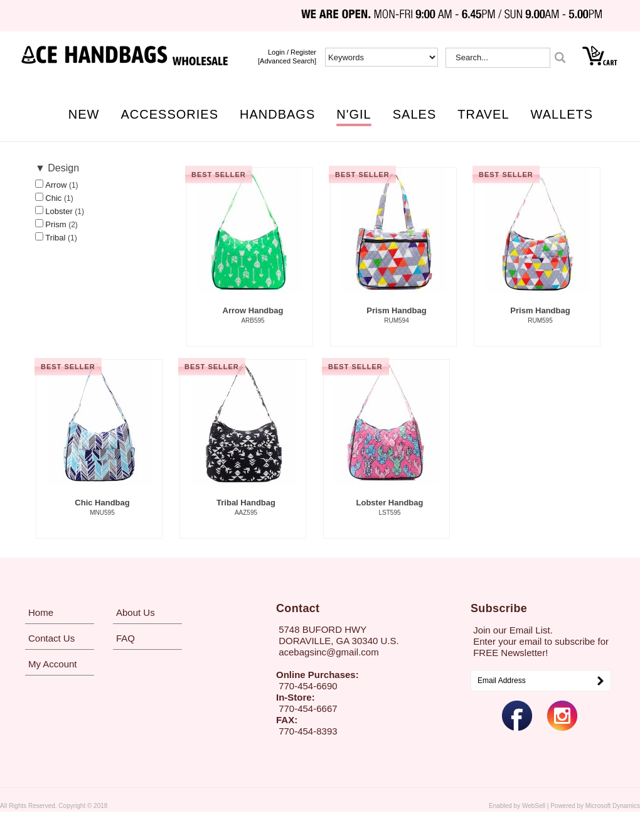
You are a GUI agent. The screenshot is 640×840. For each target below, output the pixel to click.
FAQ (125, 638)
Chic (55, 198)
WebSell (534, 806)
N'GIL (354, 114)
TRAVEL (483, 114)
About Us (136, 612)
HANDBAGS (277, 114)
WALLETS (562, 114)
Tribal (56, 238)
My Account (53, 664)
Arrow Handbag (253, 316)
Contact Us (51, 638)
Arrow (57, 185)
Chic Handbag (102, 508)
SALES (414, 114)
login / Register (292, 52)
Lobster (60, 211)
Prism (57, 224)
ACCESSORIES (170, 114)
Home (41, 612)
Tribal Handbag (246, 508)
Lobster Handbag (390, 508)
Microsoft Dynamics (613, 806)
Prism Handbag (397, 316)
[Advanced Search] (287, 61)
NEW (84, 114)
